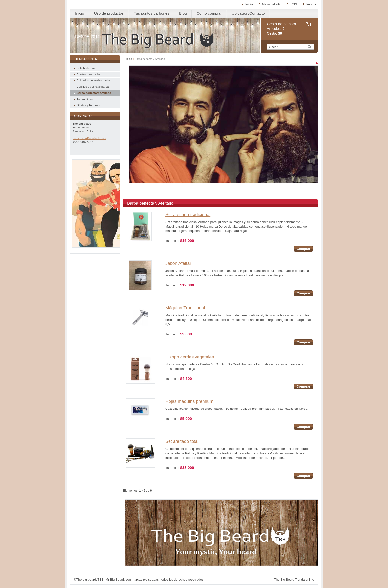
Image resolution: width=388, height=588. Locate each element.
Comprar (303, 249)
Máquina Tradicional (185, 308)
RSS (294, 4)
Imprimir (312, 4)
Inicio (249, 4)
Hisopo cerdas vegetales (190, 357)
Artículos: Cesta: (282, 29)
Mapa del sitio (272, 4)
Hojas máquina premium (189, 401)
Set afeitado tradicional (188, 215)
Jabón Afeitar (178, 263)
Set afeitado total (182, 441)
